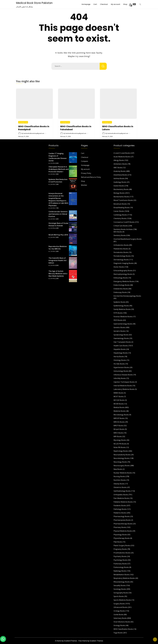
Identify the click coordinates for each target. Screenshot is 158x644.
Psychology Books (120, 560)
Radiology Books (120, 571)
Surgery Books (119, 604)
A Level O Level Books (122, 153)
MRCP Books (118, 426)
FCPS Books (118, 313)
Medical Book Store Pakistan (34, 3)
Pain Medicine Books (121, 498)
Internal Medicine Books (123, 386)
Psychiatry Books (120, 556)
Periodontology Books (122, 256)
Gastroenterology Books (123, 324)
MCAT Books (118, 396)
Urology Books (119, 611)
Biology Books (119, 193)
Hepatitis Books (120, 349)
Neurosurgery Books (122, 466)
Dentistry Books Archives (123, 229)
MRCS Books (118, 433)
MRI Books (118, 436)
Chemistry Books (120, 218)
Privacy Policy (86, 173)
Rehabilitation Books (121, 575)
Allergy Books (119, 160)
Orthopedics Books (121, 495)
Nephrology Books (121, 451)
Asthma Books (119, 178)
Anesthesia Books (120, 175)
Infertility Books (120, 378)
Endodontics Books (121, 289)
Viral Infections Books (122, 622)
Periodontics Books (121, 252)
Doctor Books (119, 267)
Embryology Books (121, 278)
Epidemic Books (120, 302)
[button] (3, 639)
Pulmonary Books (120, 564)
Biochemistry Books (121, 189)
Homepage (86, 4)
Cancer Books (119, 211)
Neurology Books (120, 462)
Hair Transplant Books (122, 342)
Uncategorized (23, 122)
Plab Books (118, 542)
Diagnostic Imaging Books (124, 263)
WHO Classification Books (123, 629)
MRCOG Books (119, 422)
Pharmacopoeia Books (122, 520)
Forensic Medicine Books (123, 317)
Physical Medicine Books (123, 531)
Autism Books (119, 186)
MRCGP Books (119, 418)
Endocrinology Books (122, 285)
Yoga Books (118, 633)
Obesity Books (119, 484)
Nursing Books (119, 476)
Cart (95, 4)
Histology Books (120, 360)
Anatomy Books (120, 171)
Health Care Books (121, 346)
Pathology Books (120, 509)
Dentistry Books (120, 235)
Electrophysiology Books (123, 274)
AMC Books (118, 168)
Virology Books (119, 625)
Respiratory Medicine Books (124, 578)
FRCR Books (118, 320)
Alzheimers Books (120, 164)
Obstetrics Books (120, 487)
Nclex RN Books (120, 447)
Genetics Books (119, 327)
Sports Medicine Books (122, 600)
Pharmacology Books (122, 516)
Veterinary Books (120, 618)
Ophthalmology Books (122, 491)
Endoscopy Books (120, 292)
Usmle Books (119, 615)
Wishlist (84, 185)
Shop (125, 4)
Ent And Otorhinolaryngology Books (127, 296)
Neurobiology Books (121, 458)
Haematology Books (121, 338)
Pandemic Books (120, 506)
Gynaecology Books (121, 335)
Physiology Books (120, 535)
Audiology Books (120, 182)
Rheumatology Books (122, 582)
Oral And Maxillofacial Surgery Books (128, 239)
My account (116, 4)
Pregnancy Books (120, 549)
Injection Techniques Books (124, 382)
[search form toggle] (140, 4)
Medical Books (119, 407)
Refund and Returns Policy (91, 177)
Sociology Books (120, 589)
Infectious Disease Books (123, 375)
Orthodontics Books (121, 245)
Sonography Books (121, 593)
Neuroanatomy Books (122, 455)
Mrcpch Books (119, 429)
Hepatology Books (121, 353)
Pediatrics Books (120, 513)
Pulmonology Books (121, 567)
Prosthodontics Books (122, 553)
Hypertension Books (121, 367)
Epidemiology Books (121, 306)
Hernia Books (119, 357)
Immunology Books (121, 371)
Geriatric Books (119, 331)
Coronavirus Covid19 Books (124, 222)
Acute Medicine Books (122, 157)
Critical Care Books (121, 226)
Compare (84, 161)
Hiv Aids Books (119, 364)
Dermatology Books (121, 260)
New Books (118, 469)
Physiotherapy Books (122, 538)
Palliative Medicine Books (123, 502)
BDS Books (118, 232)
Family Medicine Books (122, 309)
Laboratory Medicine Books (124, 389)
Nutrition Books (120, 480)
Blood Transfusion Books (123, 200)
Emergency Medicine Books (124, 281)
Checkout (104, 4)
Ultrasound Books (120, 607)
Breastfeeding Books (122, 208)
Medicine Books (120, 411)
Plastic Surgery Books (122, 545)
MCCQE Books (119, 400)
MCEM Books (119, 404)
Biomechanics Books (121, 197)
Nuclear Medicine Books (123, 473)
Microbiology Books (121, 415)
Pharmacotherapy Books (123, 524)
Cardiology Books (120, 215)
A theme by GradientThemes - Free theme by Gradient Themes (79, 641)
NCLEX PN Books (120, 444)
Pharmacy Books (120, 527)
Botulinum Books (120, 204)
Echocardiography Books (123, 271)
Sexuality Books (120, 585)
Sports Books (119, 596)
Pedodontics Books (121, 249)
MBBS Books (118, 393)
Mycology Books (120, 440)
